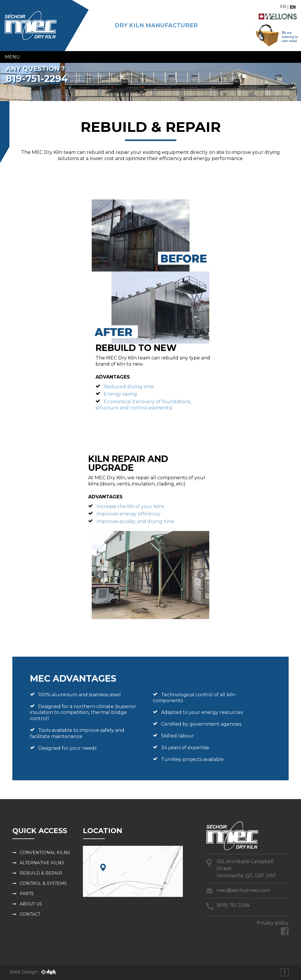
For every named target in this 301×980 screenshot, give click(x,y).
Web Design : (33, 972)
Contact (30, 914)
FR (283, 7)
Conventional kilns (45, 853)
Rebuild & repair (41, 873)
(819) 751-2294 (233, 905)
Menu (12, 57)
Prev (99, 575)
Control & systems (43, 883)
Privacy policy (273, 923)
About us (31, 904)
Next (202, 575)
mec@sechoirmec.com (243, 890)
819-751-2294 (37, 79)
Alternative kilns (42, 863)
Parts (27, 894)
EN (293, 7)
